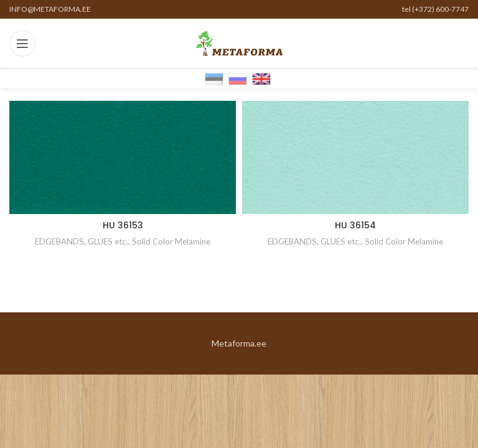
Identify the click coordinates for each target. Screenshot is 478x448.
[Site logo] (239, 43)
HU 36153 (123, 225)
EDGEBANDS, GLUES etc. (82, 241)
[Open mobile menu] (22, 44)
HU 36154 (355, 225)
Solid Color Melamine (171, 241)
